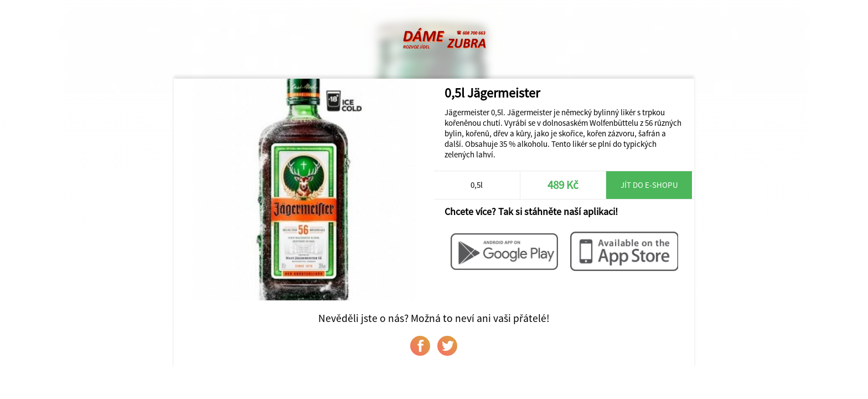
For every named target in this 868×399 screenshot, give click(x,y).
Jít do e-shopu (649, 185)
